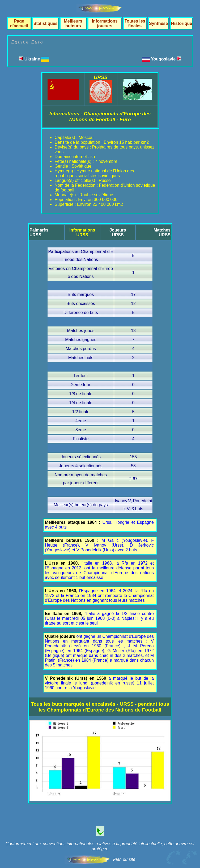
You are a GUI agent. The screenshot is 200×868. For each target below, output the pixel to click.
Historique (182, 23)
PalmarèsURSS (39, 232)
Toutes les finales (135, 23)
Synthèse (158, 23)
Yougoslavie (166, 59)
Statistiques (46, 23)
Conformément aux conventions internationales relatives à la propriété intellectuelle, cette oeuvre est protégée (100, 846)
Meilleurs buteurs (73, 23)
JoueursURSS (118, 232)
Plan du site (124, 859)
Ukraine (34, 59)
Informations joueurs (105, 23)
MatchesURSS (162, 232)
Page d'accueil (19, 23)
